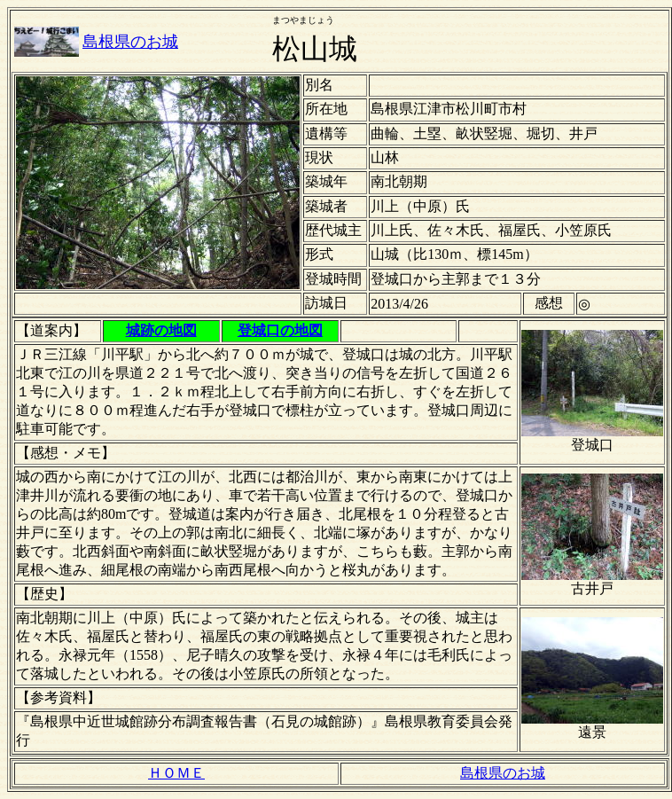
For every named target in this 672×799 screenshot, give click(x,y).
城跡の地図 (161, 330)
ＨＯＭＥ (176, 773)
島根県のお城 (130, 42)
